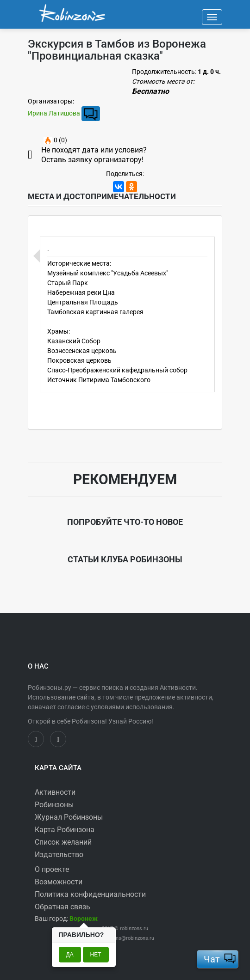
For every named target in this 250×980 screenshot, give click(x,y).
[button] (84, 919)
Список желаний (63, 842)
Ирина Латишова (54, 113)
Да (70, 955)
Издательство (59, 855)
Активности (55, 792)
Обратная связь (62, 907)
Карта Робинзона (65, 830)
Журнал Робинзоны (69, 817)
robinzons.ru (134, 928)
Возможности (59, 882)
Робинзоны (54, 805)
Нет (96, 955)
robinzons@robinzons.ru (127, 938)
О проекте (52, 869)
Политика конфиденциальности (90, 894)
